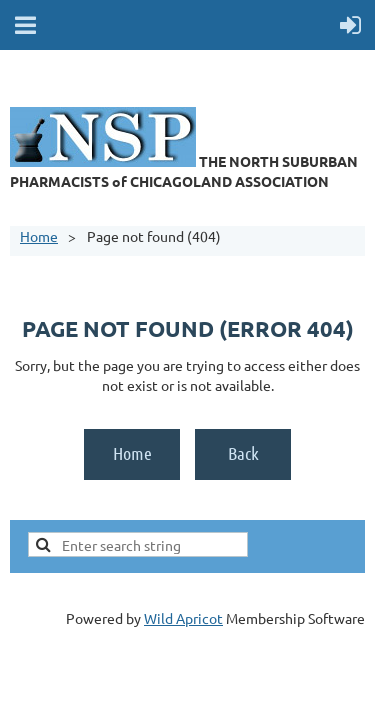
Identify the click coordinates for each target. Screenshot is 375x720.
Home (39, 236)
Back (243, 453)
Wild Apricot (183, 618)
